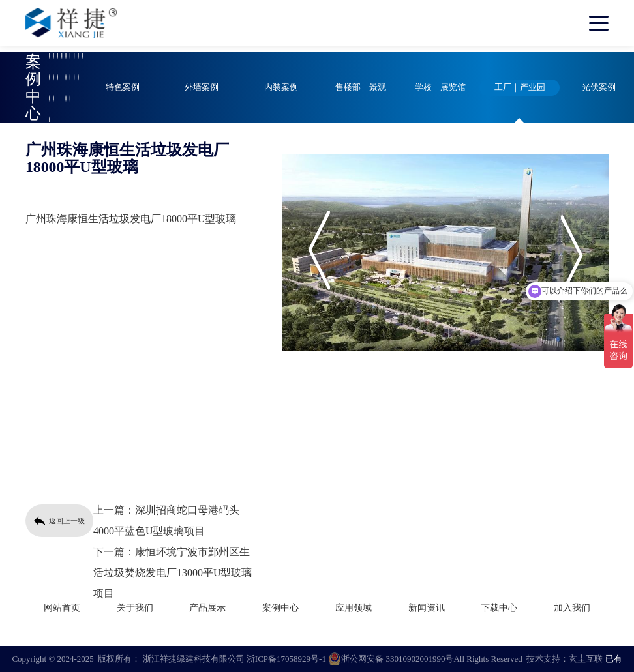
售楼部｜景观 (361, 87)
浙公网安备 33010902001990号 (391, 659)
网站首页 (62, 608)
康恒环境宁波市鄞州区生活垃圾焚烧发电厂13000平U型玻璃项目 (173, 573)
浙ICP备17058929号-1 (286, 659)
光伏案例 (599, 87)
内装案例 (281, 87)
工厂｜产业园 (520, 87)
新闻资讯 (427, 608)
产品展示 (207, 608)
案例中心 (280, 608)
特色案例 (123, 87)
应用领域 (354, 608)
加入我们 (572, 608)
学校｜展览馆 (440, 87)
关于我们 (135, 608)
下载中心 (499, 608)
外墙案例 (202, 87)
